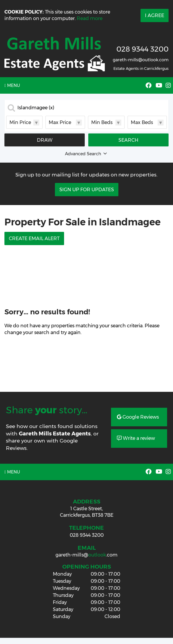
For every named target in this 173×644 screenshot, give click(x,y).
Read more (90, 18)
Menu (12, 85)
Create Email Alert (34, 238)
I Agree (155, 15)
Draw (45, 140)
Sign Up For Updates (87, 190)
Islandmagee (36, 108)
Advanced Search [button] (86, 154)
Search (128, 140)
